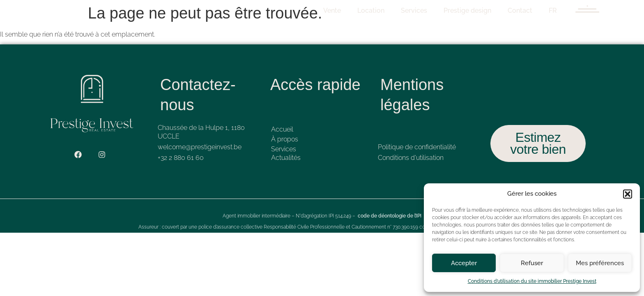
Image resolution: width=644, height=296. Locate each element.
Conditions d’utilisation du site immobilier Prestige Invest (532, 281)
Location (379, 10)
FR (561, 10)
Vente (341, 10)
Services (423, 10)
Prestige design (476, 10)
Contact (529, 10)
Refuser (532, 263)
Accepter (464, 263)
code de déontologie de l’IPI (390, 216)
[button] (628, 194)
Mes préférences (600, 263)
